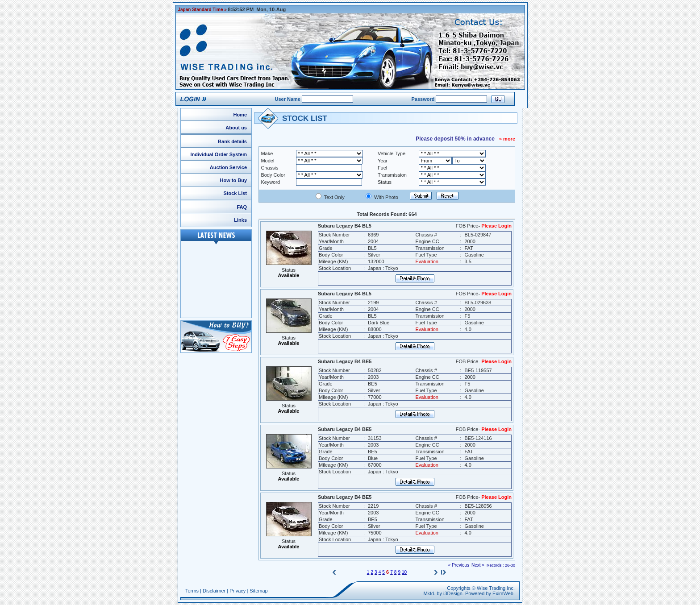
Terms (192, 591)
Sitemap (258, 591)
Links (240, 220)
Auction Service (228, 167)
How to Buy (234, 180)
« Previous (459, 565)
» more (507, 139)
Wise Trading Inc (495, 588)
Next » (478, 565)
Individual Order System (219, 154)
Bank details (232, 141)
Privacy (237, 591)
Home (240, 115)
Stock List (235, 193)
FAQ (242, 207)
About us (236, 128)
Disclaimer (214, 591)
